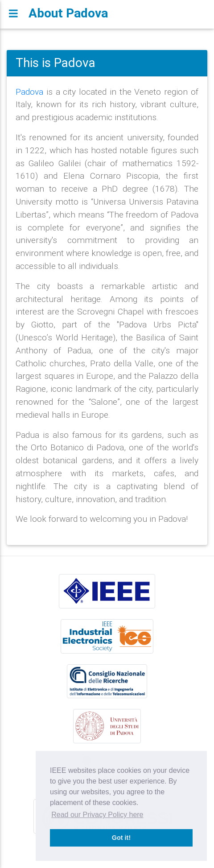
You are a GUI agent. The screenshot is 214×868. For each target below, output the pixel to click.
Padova (29, 92)
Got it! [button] (121, 838)
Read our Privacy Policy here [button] (97, 815)
